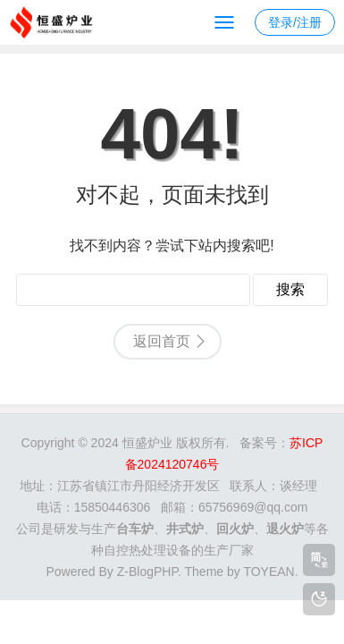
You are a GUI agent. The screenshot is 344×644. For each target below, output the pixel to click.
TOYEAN (268, 572)
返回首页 (162, 341)
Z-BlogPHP (147, 572)
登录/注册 (295, 22)
